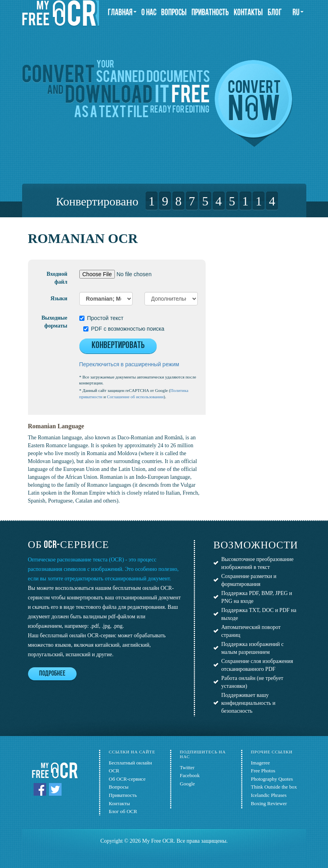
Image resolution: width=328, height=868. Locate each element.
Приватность (210, 13)
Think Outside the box (274, 787)
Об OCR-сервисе (127, 779)
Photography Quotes (272, 779)
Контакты (248, 13)
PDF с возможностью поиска (124, 329)
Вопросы (174, 13)
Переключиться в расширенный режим (129, 364)
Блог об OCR (123, 811)
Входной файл (57, 278)
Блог (275, 13)
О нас (149, 13)
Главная (122, 13)
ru (298, 13)
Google (187, 784)
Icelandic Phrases (269, 795)
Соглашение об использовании (135, 397)
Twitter (187, 767)
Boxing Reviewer (269, 803)
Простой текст (101, 318)
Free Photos (263, 771)
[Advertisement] (267, 281)
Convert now (254, 104)
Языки (59, 298)
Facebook (190, 775)
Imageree (261, 763)
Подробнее (52, 674)
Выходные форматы (54, 322)
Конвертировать (118, 346)
